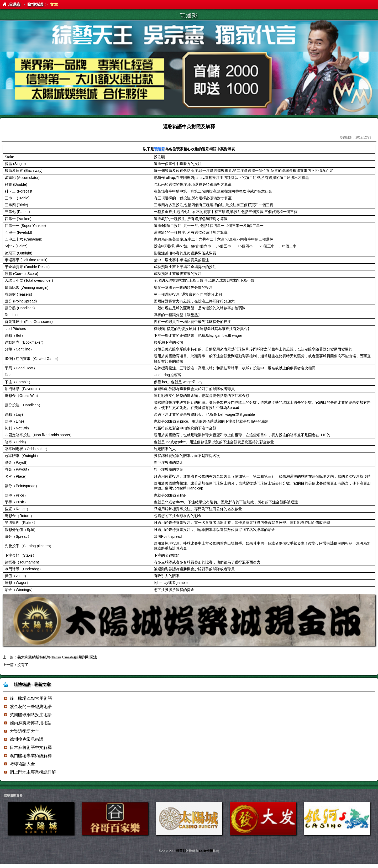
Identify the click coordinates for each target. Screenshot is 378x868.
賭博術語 (35, 4)
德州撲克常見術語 (27, 739)
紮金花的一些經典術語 (31, 707)
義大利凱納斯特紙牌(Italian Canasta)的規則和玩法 (57, 657)
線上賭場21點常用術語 (31, 698)
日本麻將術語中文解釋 (31, 747)
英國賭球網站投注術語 (31, 715)
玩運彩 (14, 4)
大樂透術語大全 (24, 731)
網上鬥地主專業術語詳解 (33, 772)
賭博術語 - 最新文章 (32, 685)
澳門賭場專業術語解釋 (31, 756)
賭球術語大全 (22, 764)
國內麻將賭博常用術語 (31, 723)
